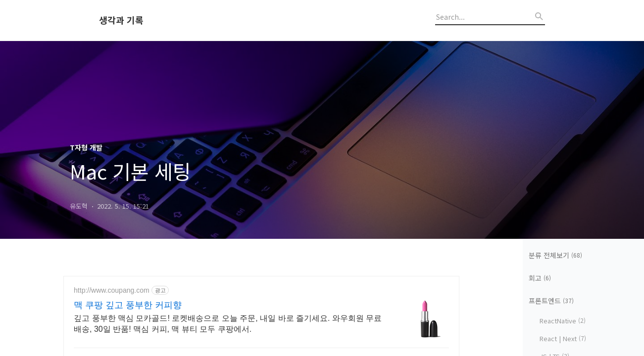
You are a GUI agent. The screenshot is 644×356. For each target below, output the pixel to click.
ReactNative (563, 321)
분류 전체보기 (555, 255)
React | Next (563, 338)
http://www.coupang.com (112, 290)
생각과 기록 (121, 20)
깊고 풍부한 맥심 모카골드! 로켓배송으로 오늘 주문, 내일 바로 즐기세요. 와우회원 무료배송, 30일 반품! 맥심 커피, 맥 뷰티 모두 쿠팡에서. (228, 324)
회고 (540, 278)
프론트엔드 (551, 301)
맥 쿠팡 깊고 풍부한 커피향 (128, 305)
